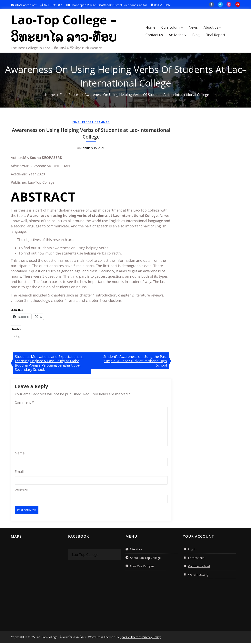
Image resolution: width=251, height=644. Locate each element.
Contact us (156, 35)
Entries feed (196, 559)
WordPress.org (198, 576)
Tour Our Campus (142, 567)
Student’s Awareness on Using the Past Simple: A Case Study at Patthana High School (135, 362)
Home (152, 28)
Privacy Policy (152, 638)
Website (21, 491)
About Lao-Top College (145, 559)
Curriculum (172, 28)
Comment (24, 403)
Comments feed (199, 567)
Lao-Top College (85, 556)
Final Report (217, 35)
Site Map (136, 550)
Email (19, 473)
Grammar (102, 123)
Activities (178, 35)
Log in (192, 550)
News (195, 28)
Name (20, 454)
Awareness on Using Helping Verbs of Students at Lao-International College (91, 134)
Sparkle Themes (131, 638)
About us (213, 28)
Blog (198, 35)
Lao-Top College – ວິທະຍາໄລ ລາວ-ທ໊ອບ (66, 29)
